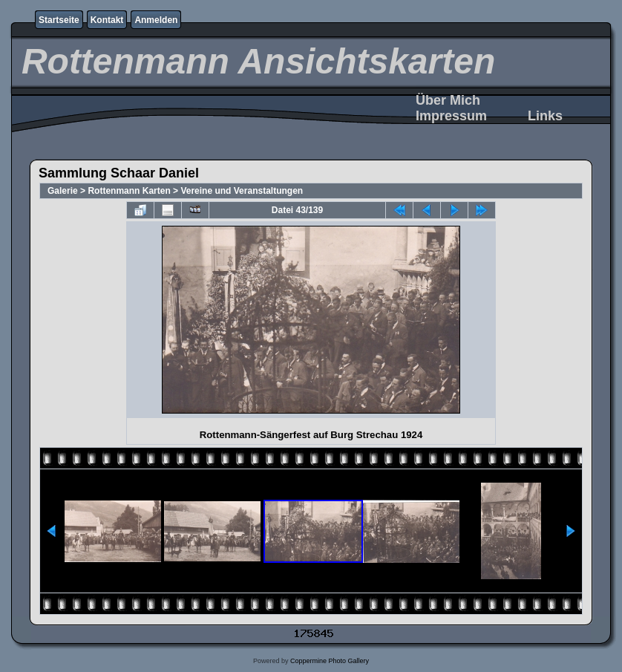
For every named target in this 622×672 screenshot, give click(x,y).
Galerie (63, 191)
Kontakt (107, 20)
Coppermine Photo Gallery (330, 661)
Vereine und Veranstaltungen (242, 191)
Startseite (59, 20)
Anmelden (156, 20)
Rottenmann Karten (129, 191)
